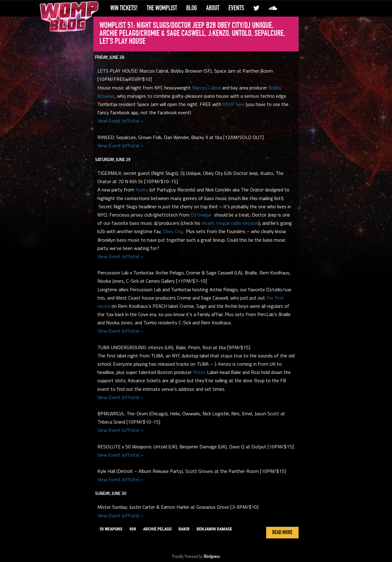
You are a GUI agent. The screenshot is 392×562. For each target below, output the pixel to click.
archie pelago (157, 529)
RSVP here (234, 104)
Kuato (142, 190)
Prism (199, 372)
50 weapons (111, 529)
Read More (282, 533)
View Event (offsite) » (120, 121)
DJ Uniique (201, 215)
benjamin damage (214, 529)
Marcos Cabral (206, 88)
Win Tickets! (124, 8)
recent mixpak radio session (230, 223)
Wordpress (212, 556)
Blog (192, 8)
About (213, 8)
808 (133, 529)
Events (236, 8)
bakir (184, 529)
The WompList (162, 8)
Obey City (173, 231)
